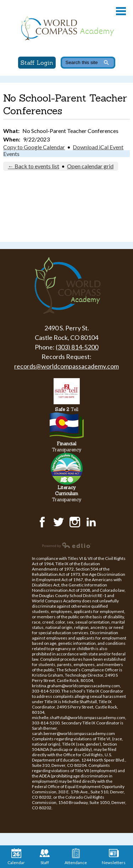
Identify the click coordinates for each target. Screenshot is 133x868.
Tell (67, 409)
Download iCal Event (98, 147)
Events (11, 154)
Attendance (76, 857)
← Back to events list (34, 166)
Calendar (16, 857)
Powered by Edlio (67, 545)
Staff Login (37, 63)
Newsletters (114, 857)
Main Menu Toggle (121, 11)
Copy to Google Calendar (34, 147)
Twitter (59, 522)
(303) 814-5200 (77, 347)
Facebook (42, 522)
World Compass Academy (66, 28)
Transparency (67, 447)
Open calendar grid (90, 166)
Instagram (75, 522)
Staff (45, 857)
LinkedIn (91, 522)
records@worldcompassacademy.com (66, 366)
